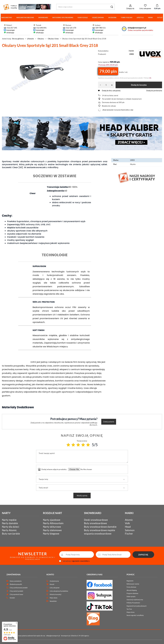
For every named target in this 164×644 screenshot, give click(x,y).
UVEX (132, 54)
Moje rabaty (54, 598)
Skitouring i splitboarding (63, 17)
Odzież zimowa (98, 17)
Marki (150, 17)
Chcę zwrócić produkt (16, 591)
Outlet (160, 17)
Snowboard (43, 17)
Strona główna (18, 39)
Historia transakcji (56, 594)
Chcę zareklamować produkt (19, 588)
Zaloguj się (130, 8)
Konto (50, 574)
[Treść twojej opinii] (82, 456)
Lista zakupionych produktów (59, 591)
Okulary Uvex (53, 39)
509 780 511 (101, 28)
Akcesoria (112, 17)
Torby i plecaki (127, 17)
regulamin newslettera (80, 561)
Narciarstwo (7, 17)
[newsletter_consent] (60, 561)
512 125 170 (71, 28)
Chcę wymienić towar (16, 594)
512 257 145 (12, 28)
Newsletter (53, 601)
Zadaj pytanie (109, 422)
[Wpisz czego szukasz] (85, 7)
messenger (11, 30)
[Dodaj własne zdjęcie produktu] (86, 469)
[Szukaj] (112, 7)
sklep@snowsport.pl (137, 28)
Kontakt (12, 598)
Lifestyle (140, 17)
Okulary (41, 39)
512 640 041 (41, 28)
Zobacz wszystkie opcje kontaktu (140, 30)
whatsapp (10, 32)
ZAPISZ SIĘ (143, 555)
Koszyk (52, 584)
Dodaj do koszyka (139, 85)
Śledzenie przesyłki (16, 584)
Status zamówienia (16, 581)
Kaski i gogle (83, 17)
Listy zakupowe (145, 8)
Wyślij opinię (82, 496)
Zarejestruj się (54, 581)
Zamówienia (14, 574)
